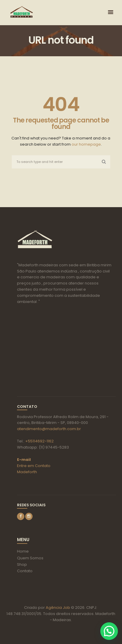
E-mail (24, 460)
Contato (25, 571)
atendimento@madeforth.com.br (49, 429)
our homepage (86, 144)
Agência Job (57, 608)
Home (23, 551)
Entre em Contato (34, 466)
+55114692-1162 (39, 441)
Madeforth (27, 472)
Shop (22, 564)
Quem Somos (30, 558)
